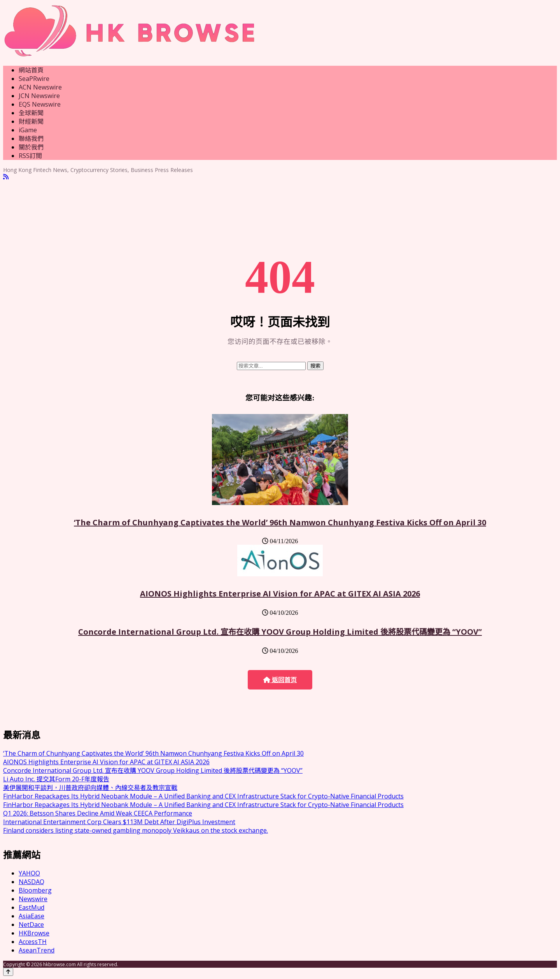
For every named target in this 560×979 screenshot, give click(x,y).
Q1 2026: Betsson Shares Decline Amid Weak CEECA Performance (98, 813)
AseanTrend (37, 950)
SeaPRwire (34, 79)
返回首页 (280, 680)
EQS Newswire (40, 104)
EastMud (31, 907)
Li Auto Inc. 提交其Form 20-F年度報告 (56, 779)
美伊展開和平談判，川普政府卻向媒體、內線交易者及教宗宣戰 (90, 788)
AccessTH (33, 942)
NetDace (31, 925)
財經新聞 (31, 121)
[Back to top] (8, 972)
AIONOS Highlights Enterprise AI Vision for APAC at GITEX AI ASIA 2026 (280, 594)
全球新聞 (31, 113)
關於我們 (31, 147)
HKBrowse (34, 933)
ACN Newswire (40, 87)
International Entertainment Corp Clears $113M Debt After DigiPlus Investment (119, 822)
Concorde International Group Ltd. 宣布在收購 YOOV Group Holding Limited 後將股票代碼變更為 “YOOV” (280, 632)
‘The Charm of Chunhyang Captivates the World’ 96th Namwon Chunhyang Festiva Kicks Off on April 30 (280, 522)
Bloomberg (35, 890)
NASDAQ (31, 882)
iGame (28, 130)
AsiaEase (31, 916)
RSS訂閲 (30, 156)
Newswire (33, 899)
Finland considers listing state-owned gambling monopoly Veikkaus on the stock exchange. (136, 830)
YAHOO (29, 873)
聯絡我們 (31, 139)
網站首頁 (31, 70)
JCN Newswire (39, 96)
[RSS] (6, 177)
